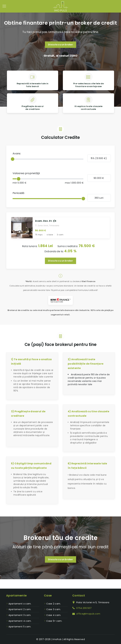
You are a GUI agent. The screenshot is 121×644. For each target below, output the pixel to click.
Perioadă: (19, 193)
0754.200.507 (84, 608)
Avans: (17, 154)
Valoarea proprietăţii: (26, 173)
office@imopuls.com (88, 614)
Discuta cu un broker (60, 45)
